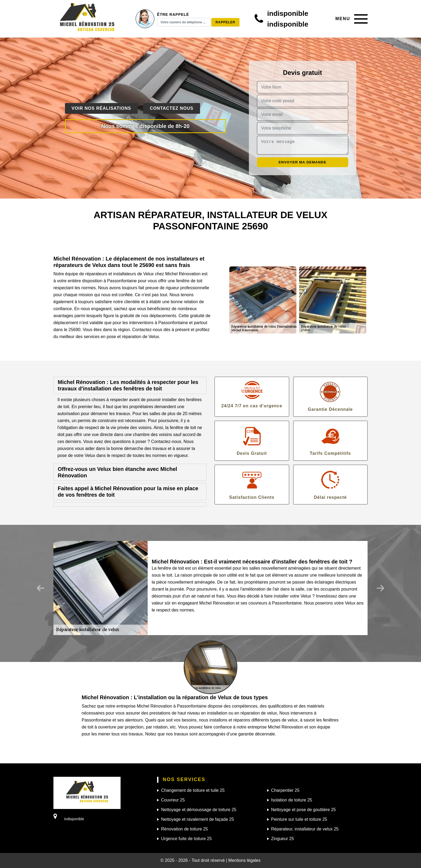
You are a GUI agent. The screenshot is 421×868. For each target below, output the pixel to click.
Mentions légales (244, 860)
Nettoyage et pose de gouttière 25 (304, 810)
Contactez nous (172, 108)
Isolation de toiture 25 (292, 800)
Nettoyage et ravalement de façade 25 (197, 819)
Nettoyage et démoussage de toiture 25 (199, 810)
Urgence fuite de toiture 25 (186, 839)
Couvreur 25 (173, 800)
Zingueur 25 (283, 839)
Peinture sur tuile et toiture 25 (299, 819)
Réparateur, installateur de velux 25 (305, 829)
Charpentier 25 (285, 790)
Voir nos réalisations (101, 108)
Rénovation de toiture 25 (184, 829)
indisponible (288, 13)
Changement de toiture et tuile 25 (193, 790)
